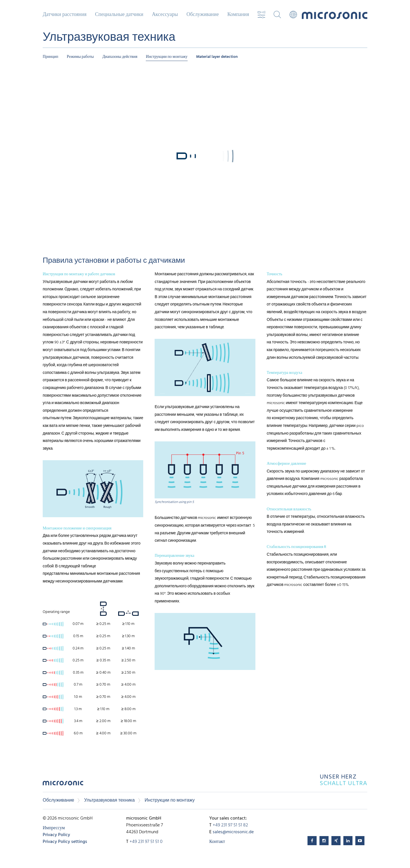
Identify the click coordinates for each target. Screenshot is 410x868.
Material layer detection (217, 57)
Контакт (217, 842)
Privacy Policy (56, 835)
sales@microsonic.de (233, 832)
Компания (238, 15)
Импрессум (54, 828)
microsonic (63, 785)
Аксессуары (165, 15)
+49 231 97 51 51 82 (230, 825)
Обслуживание (203, 15)
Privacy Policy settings (65, 842)
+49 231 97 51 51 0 (146, 842)
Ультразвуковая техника (109, 800)
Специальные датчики (119, 15)
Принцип (51, 57)
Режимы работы (80, 57)
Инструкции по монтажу (167, 57)
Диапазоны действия (120, 57)
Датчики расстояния (65, 15)
